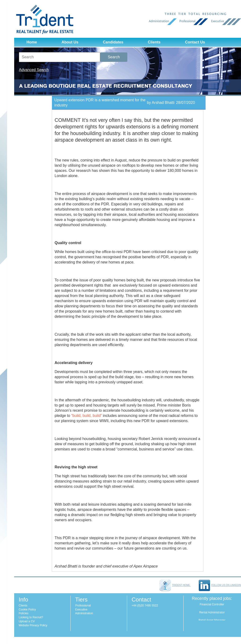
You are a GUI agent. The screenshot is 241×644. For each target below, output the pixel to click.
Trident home (175, 585)
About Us (70, 42)
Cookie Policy (27, 610)
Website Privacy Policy (33, 625)
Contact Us (195, 42)
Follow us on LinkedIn (220, 585)
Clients (154, 42)
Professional (83, 606)
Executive (81, 610)
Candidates (113, 42)
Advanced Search (34, 70)
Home (32, 42)
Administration (84, 613)
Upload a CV (27, 621)
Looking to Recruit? (31, 617)
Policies (24, 613)
